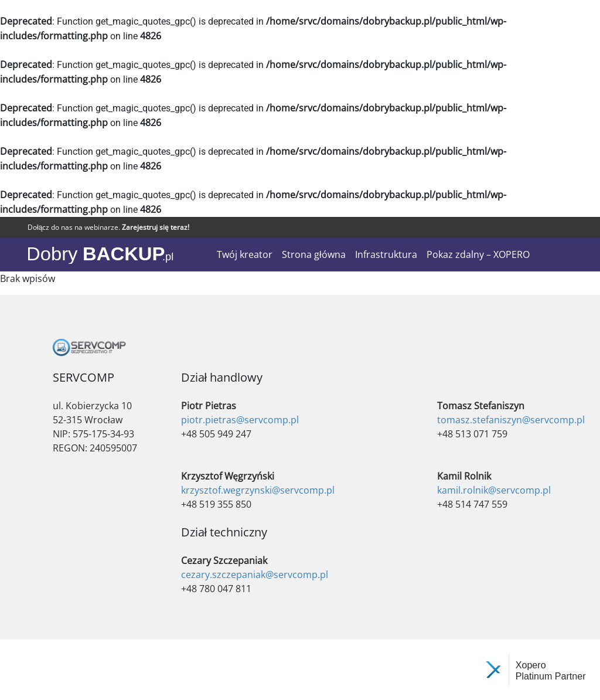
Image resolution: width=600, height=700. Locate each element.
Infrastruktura (386, 254)
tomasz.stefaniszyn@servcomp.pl (511, 420)
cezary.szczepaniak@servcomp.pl (255, 575)
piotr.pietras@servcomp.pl (240, 420)
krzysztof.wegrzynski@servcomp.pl (258, 490)
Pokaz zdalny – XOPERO (478, 254)
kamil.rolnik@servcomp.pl (494, 490)
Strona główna (314, 254)
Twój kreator (245, 254)
